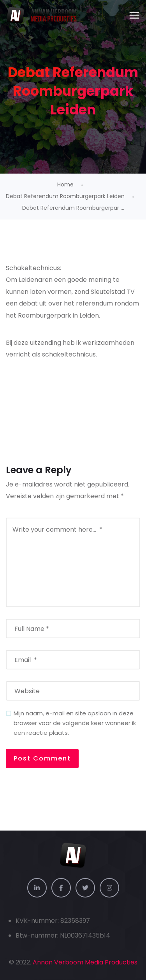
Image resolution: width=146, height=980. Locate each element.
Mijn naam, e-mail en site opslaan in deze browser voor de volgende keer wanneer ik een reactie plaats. (75, 723)
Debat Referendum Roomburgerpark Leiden (65, 196)
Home (65, 184)
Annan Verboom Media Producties (85, 962)
